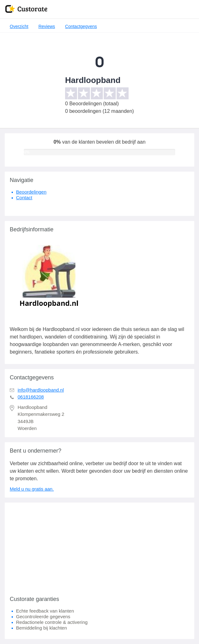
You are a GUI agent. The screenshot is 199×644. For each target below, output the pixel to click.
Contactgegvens (81, 26)
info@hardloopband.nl (41, 390)
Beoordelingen (31, 192)
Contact (24, 198)
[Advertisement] (99, 547)
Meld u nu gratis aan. (32, 489)
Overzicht (19, 26)
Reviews (47, 26)
